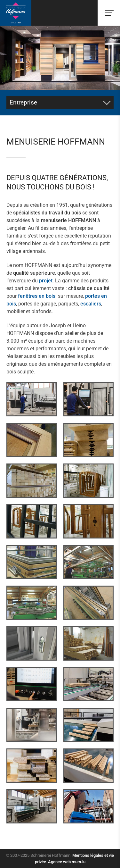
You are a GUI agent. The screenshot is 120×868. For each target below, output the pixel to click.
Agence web (59, 862)
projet (46, 281)
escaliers (91, 304)
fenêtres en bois (37, 296)
